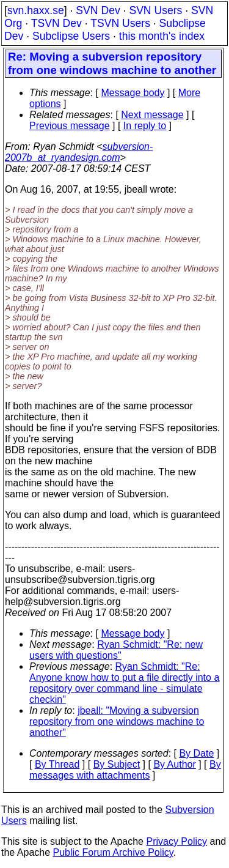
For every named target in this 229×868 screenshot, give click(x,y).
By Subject (117, 764)
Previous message (70, 126)
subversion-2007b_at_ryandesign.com (79, 152)
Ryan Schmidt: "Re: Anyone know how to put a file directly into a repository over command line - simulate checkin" (124, 683)
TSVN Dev (56, 23)
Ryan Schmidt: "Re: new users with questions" (116, 650)
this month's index (162, 36)
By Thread (57, 764)
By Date (196, 753)
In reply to (145, 126)
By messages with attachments (125, 770)
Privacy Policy (176, 841)
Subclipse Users (71, 36)
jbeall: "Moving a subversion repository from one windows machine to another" (117, 721)
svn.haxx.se (36, 10)
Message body (133, 93)
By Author (174, 764)
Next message (152, 115)
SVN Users (155, 10)
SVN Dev (98, 10)
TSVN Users (120, 23)
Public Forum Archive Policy (113, 852)
